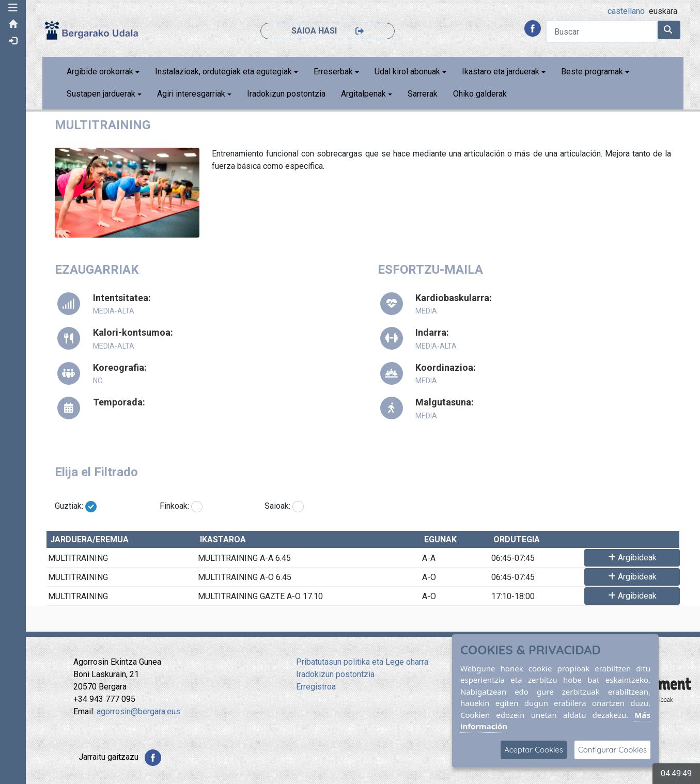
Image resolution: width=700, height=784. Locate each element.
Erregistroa (316, 687)
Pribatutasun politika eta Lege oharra (362, 662)
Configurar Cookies (612, 750)
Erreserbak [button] (333, 72)
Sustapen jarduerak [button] (101, 94)
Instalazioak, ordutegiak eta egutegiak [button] (223, 72)
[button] (13, 8)
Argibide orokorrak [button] (100, 72)
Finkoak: (174, 506)
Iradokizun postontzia (286, 94)
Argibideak (632, 558)
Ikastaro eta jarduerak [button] (501, 72)
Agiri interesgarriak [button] (191, 94)
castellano (626, 11)
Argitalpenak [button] (363, 94)
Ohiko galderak (480, 94)
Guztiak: (69, 506)
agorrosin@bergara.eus (138, 711)
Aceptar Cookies (534, 750)
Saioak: (277, 506)
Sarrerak (423, 94)
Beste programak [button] (592, 72)
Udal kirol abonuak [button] (407, 72)
